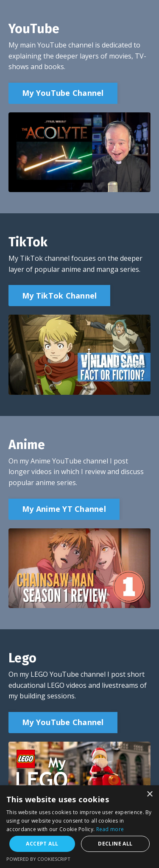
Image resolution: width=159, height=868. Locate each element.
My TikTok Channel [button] (59, 296)
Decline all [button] (115, 844)
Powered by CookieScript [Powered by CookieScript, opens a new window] (38, 859)
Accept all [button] (42, 844)
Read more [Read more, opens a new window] (110, 829)
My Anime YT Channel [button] (64, 509)
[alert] (79, 827)
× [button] (149, 794)
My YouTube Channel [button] (63, 93)
